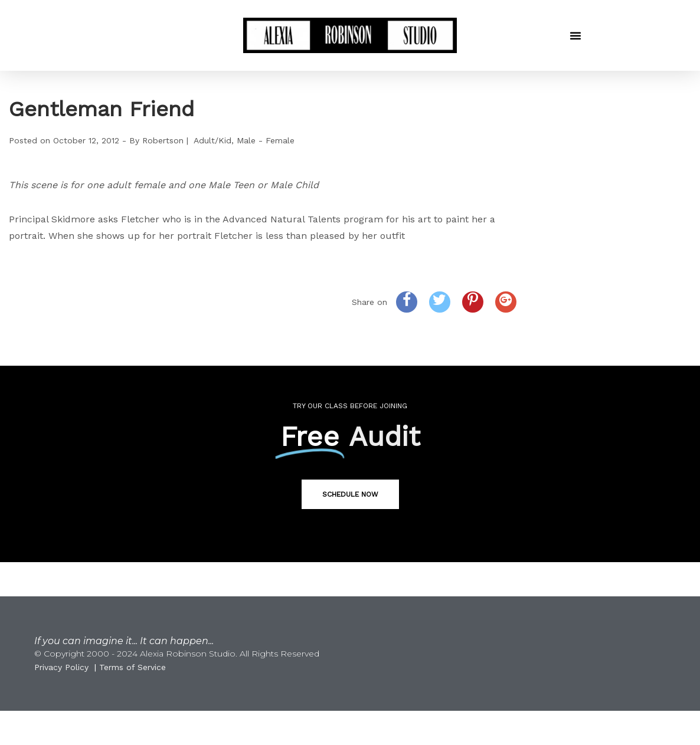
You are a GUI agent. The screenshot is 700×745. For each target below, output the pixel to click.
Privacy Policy (61, 667)
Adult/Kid (212, 140)
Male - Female (266, 140)
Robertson (163, 140)
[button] (575, 35)
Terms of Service (133, 667)
